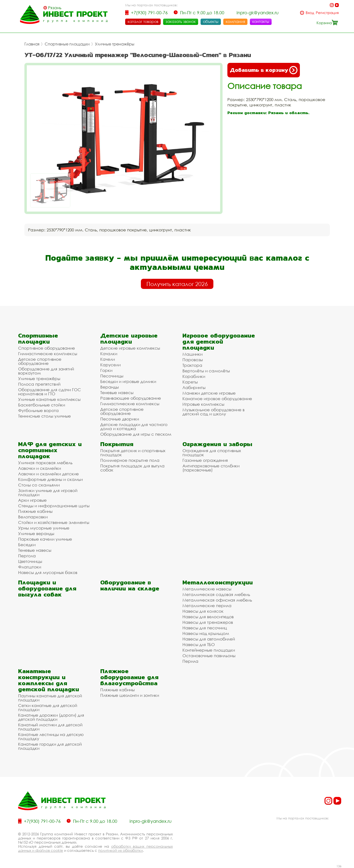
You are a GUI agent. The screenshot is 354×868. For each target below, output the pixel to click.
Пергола (27, 556)
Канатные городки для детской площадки (50, 746)
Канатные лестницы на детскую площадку (51, 736)
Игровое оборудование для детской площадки (219, 342)
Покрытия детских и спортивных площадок (133, 453)
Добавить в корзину (264, 70)
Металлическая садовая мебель (216, 594)
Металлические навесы (207, 589)
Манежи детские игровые (209, 393)
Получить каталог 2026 (177, 284)
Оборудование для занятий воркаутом (46, 371)
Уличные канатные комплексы (49, 399)
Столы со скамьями (39, 485)
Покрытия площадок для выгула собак (132, 468)
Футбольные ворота (38, 410)
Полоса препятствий (39, 384)
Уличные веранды (36, 533)
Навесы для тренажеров (208, 622)
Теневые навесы (117, 393)
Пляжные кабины (35, 511)
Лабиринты (194, 387)
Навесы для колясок (203, 611)
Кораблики (194, 376)
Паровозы (193, 360)
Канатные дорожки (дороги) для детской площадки (51, 717)
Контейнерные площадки (209, 650)
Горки (106, 370)
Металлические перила (207, 606)
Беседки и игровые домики (128, 381)
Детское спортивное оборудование (40, 361)
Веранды (109, 387)
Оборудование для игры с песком (136, 434)
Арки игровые (32, 500)
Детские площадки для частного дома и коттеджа (134, 427)
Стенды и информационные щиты (54, 506)
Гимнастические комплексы (48, 354)
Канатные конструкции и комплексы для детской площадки (49, 680)
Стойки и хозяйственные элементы (54, 522)
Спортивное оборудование (47, 348)
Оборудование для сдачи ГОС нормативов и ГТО (50, 392)
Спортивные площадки (67, 44)
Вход (310, 13)
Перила (190, 661)
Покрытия (117, 444)
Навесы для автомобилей (209, 639)
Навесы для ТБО (199, 644)
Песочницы (112, 376)
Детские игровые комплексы (130, 348)
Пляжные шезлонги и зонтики (130, 695)
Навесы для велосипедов (208, 617)
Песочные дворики (120, 419)
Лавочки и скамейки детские (48, 474)
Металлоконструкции (218, 582)
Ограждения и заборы (217, 444)
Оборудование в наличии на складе (130, 585)
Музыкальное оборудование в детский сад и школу (213, 412)
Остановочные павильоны (209, 656)
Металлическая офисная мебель (217, 600)
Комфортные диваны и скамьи (50, 479)
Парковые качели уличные (45, 539)
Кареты (190, 382)
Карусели (110, 365)
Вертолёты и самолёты (206, 371)
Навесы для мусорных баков (48, 572)
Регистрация (327, 13)
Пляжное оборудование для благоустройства (129, 677)
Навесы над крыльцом (206, 633)
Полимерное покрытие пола (130, 460)
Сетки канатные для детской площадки (48, 707)
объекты (211, 22)
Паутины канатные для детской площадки (50, 698)
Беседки (27, 545)
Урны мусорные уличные (44, 528)
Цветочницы (30, 561)
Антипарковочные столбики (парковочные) (211, 468)
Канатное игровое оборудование (217, 399)
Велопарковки (33, 517)
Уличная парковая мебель (45, 463)
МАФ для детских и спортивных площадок (50, 450)
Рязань (55, 8)
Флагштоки (30, 567)
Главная (32, 44)
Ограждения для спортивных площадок (212, 453)
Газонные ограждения (205, 460)
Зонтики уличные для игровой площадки (48, 493)
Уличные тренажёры (115, 44)
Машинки (192, 354)
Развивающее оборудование (131, 398)
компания (235, 22)
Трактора (192, 365)
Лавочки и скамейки (40, 468)
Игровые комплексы (203, 404)
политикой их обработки (120, 850)
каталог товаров (143, 22)
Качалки (109, 354)
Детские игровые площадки (129, 338)
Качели (108, 359)
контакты (261, 22)
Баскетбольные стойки (42, 405)
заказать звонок (181, 22)
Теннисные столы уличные (44, 416)
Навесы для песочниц (205, 628)
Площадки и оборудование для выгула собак (47, 588)
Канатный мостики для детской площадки (50, 727)
